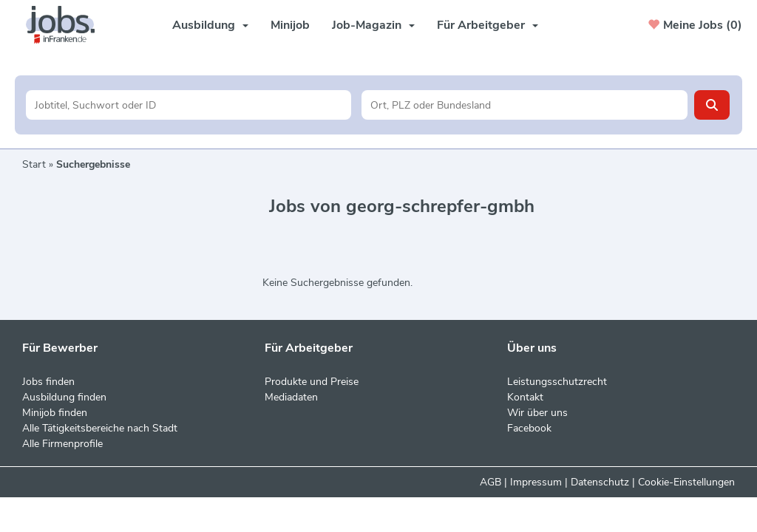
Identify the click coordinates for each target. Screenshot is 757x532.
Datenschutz (600, 482)
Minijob (290, 25)
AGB (490, 482)
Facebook (529, 428)
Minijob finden (55, 413)
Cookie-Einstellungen (686, 482)
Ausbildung (210, 25)
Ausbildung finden (64, 397)
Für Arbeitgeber (488, 25)
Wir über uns (537, 413)
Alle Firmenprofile (62, 444)
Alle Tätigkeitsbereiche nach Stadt (100, 428)
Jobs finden (48, 382)
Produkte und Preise (312, 382)
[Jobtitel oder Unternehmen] (189, 105)
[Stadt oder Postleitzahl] (525, 105)
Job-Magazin (373, 25)
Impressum (536, 482)
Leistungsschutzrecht (557, 382)
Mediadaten (291, 397)
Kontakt (525, 397)
